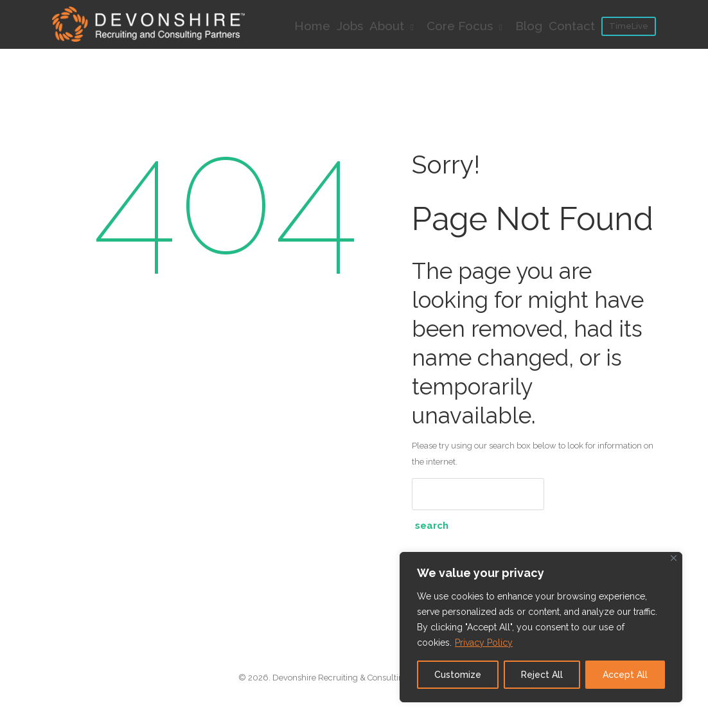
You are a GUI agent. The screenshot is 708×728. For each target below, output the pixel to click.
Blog (529, 26)
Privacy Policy (484, 643)
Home (312, 26)
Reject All (542, 675)
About (395, 26)
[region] (541, 627)
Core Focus (468, 26)
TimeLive (629, 26)
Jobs (350, 26)
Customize (458, 675)
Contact (572, 26)
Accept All (625, 675)
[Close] (674, 558)
